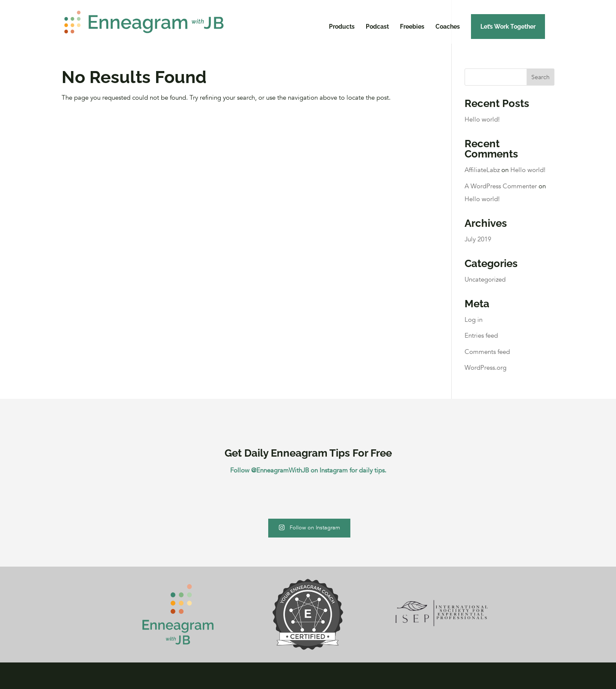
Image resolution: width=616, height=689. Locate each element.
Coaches (448, 27)
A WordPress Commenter (501, 186)
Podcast (377, 27)
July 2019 (478, 239)
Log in (474, 320)
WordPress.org (486, 368)
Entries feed (481, 336)
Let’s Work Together (508, 27)
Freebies (412, 27)
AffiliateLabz (482, 170)
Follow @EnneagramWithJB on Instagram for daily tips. (308, 470)
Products (342, 27)
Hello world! (482, 119)
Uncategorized (485, 279)
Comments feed (487, 352)
